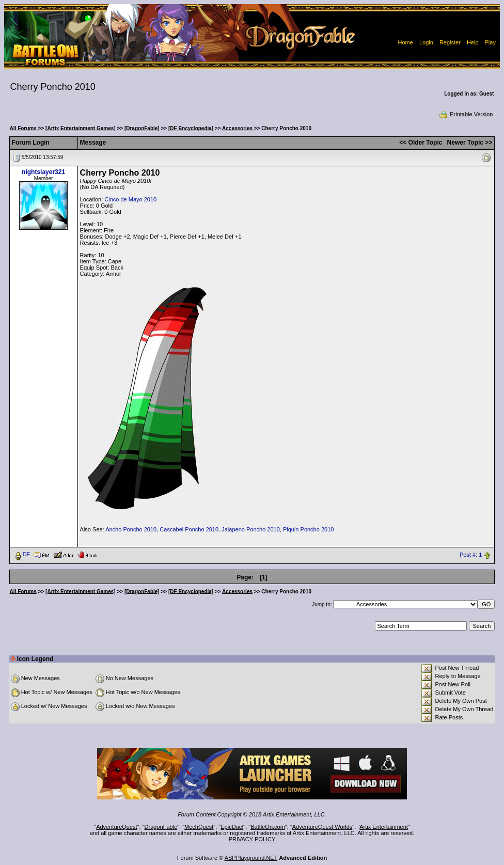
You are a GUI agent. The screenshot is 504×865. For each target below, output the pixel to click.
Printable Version (466, 114)
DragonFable (161, 827)
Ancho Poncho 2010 (131, 529)
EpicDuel (232, 827)
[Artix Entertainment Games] (81, 128)
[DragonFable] (142, 128)
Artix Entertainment (384, 827)
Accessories (237, 128)
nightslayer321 (43, 172)
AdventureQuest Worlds (322, 827)
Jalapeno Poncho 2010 (251, 529)
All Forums (23, 128)
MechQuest (199, 827)
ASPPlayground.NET (251, 858)
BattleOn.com (268, 827)
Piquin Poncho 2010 (308, 529)
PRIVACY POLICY (252, 839)
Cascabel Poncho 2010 (189, 529)
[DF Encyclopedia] (191, 128)
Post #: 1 (471, 555)
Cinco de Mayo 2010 (130, 199)
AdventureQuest (117, 827)
